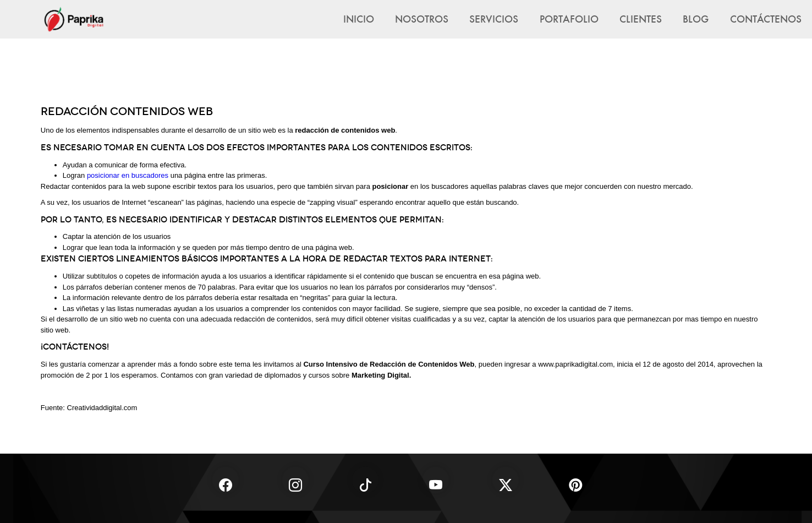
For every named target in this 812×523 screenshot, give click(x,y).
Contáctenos (766, 19)
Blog (696, 19)
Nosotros (422, 19)
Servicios (494, 19)
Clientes (641, 19)
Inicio (359, 19)
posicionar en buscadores (128, 175)
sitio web (262, 130)
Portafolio (569, 19)
